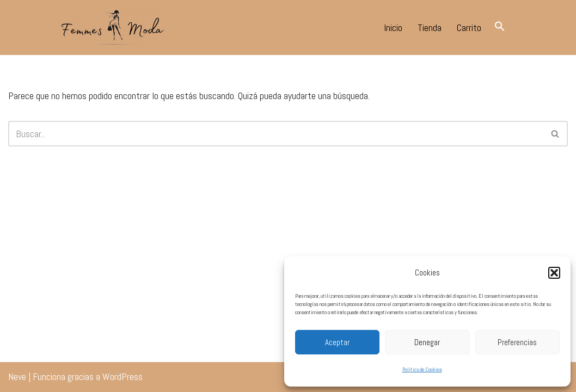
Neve (17, 376)
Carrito (469, 27)
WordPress (122, 376)
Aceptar (337, 342)
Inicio (393, 27)
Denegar (427, 342)
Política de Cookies (422, 369)
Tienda (430, 27)
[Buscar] (276, 134)
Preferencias (517, 342)
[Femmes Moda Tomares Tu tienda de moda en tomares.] (112, 27)
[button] (554, 273)
